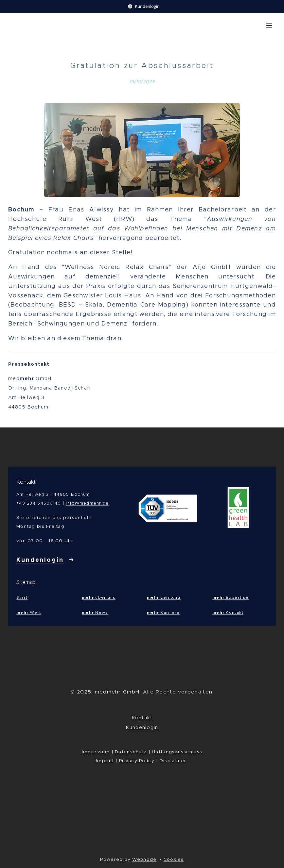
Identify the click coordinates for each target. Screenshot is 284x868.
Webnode (144, 859)
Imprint (105, 761)
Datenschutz (131, 752)
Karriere (163, 612)
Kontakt (26, 482)
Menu (269, 25)
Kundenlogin (147, 6)
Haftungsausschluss (177, 752)
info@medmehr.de (87, 503)
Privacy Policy (137, 761)
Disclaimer (173, 761)
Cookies (174, 859)
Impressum (96, 752)
